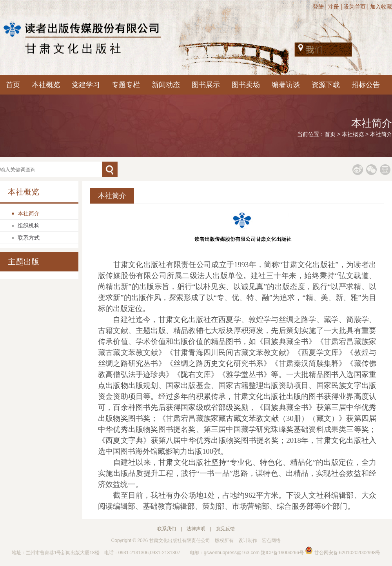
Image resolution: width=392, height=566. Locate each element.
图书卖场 (246, 85)
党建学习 (86, 85)
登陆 (318, 7)
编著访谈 (286, 85)
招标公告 (366, 85)
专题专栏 (126, 85)
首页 (13, 85)
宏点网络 (271, 541)
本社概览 (46, 85)
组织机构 (29, 226)
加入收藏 (381, 7)
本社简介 (381, 134)
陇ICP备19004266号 (282, 553)
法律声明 (196, 529)
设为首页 (355, 7)
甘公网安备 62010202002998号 (343, 553)
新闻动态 (166, 85)
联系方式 (29, 238)
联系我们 (167, 529)
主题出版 (24, 262)
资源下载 (326, 85)
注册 (334, 7)
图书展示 (206, 85)
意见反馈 (225, 529)
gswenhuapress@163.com (232, 553)
